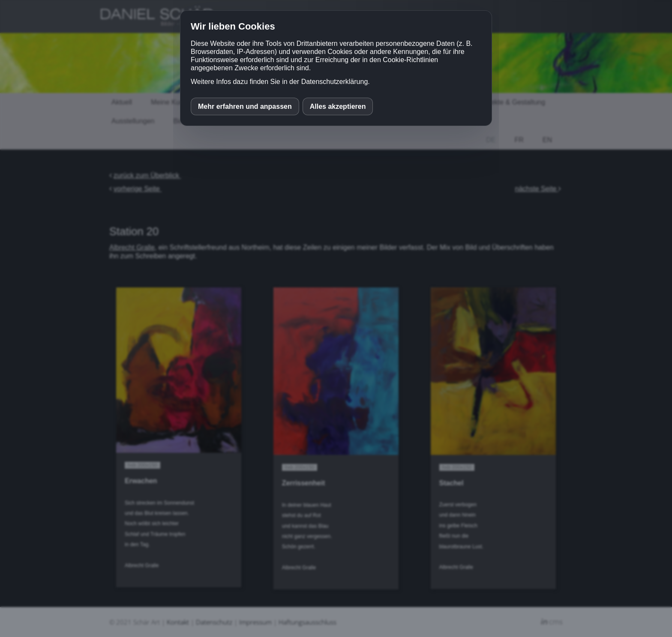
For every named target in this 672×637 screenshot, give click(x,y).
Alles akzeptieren (338, 106)
